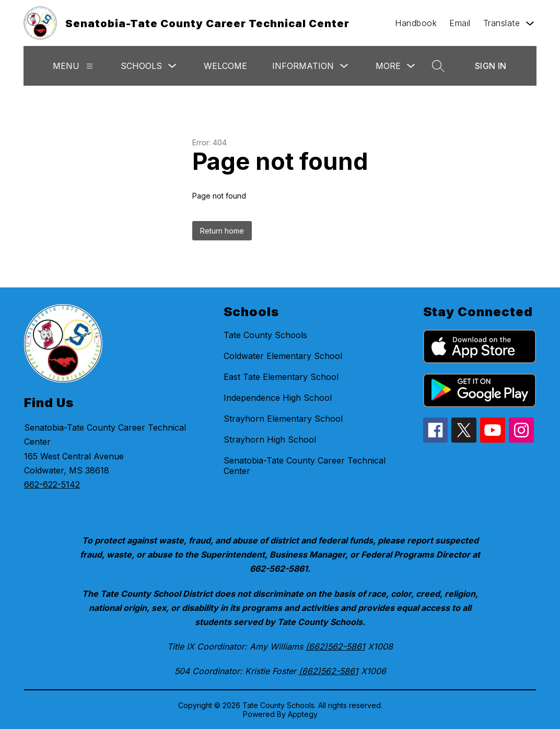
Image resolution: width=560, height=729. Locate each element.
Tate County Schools (265, 335)
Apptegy (303, 714)
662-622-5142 (52, 484)
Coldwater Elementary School (283, 356)
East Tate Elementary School (281, 377)
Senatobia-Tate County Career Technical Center (305, 466)
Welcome (225, 66)
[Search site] (438, 66)
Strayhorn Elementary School (283, 419)
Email (460, 23)
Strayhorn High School (270, 439)
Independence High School (278, 398)
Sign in (491, 66)
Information (303, 66)
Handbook (416, 23)
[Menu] (90, 66)
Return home (222, 231)
